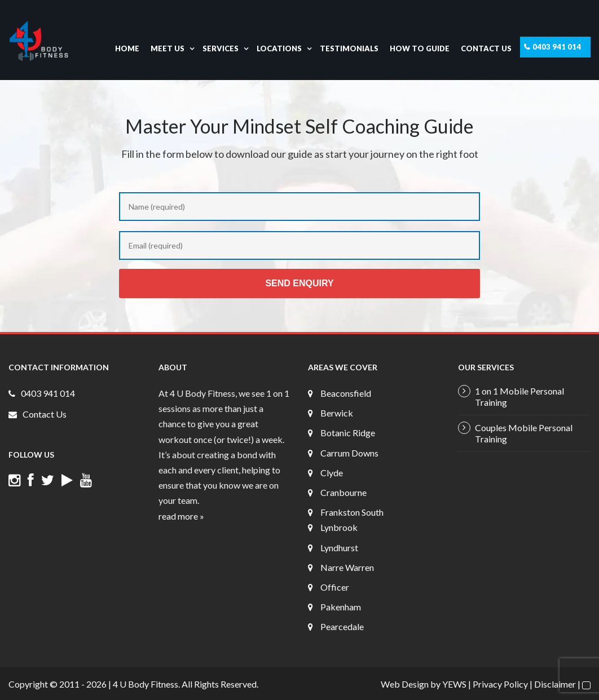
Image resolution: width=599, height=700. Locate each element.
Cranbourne (343, 492)
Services (221, 48)
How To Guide (420, 48)
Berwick (337, 413)
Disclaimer (555, 684)
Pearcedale (342, 626)
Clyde (332, 473)
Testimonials (349, 48)
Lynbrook (339, 527)
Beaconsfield (346, 393)
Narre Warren (347, 567)
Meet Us (168, 48)
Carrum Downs (349, 453)
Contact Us (486, 48)
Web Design (405, 684)
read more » (181, 516)
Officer (335, 587)
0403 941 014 (557, 47)
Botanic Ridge (348, 433)
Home (127, 48)
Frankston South (352, 512)
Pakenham (341, 607)
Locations (279, 48)
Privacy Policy (500, 684)
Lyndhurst (339, 548)
